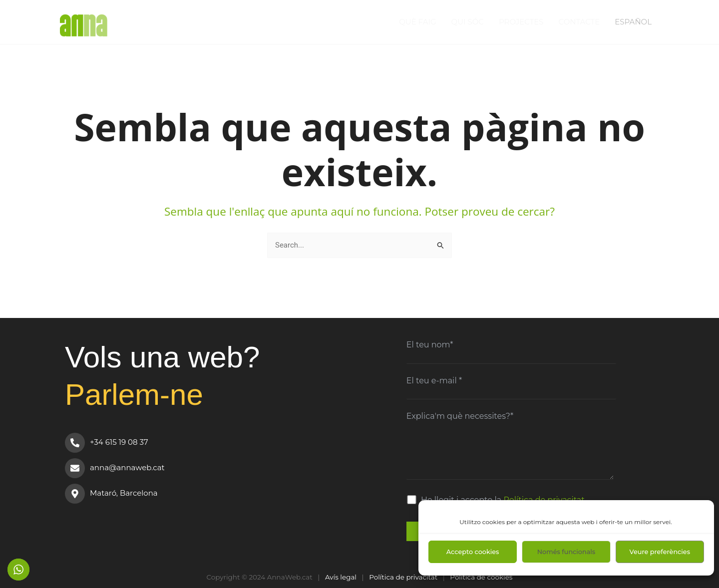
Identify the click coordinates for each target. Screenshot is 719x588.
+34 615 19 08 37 (119, 442)
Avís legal (341, 577)
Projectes (521, 22)
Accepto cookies (473, 552)
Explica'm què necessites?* (460, 416)
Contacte (579, 22)
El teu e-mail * (434, 381)
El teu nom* (430, 345)
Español (633, 22)
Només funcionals (566, 552)
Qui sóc (468, 22)
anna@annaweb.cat (127, 467)
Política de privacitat (403, 577)
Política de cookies (481, 577)
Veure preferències (660, 552)
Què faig (417, 22)
